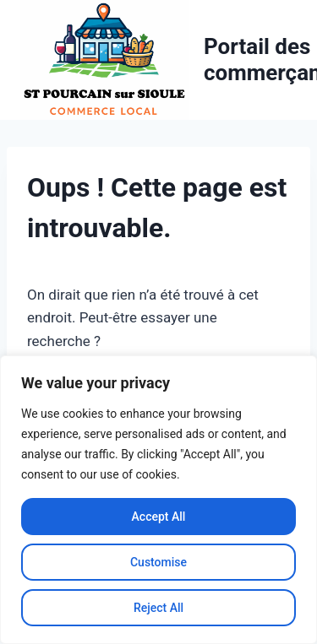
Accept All (159, 517)
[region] (158, 500)
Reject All (158, 608)
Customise (158, 562)
